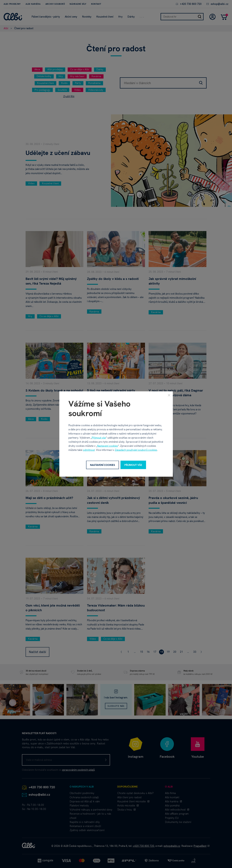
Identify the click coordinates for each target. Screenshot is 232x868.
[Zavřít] (169, 395)
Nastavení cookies (108, 446)
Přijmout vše (99, 438)
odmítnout (89, 450)
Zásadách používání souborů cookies (136, 450)
